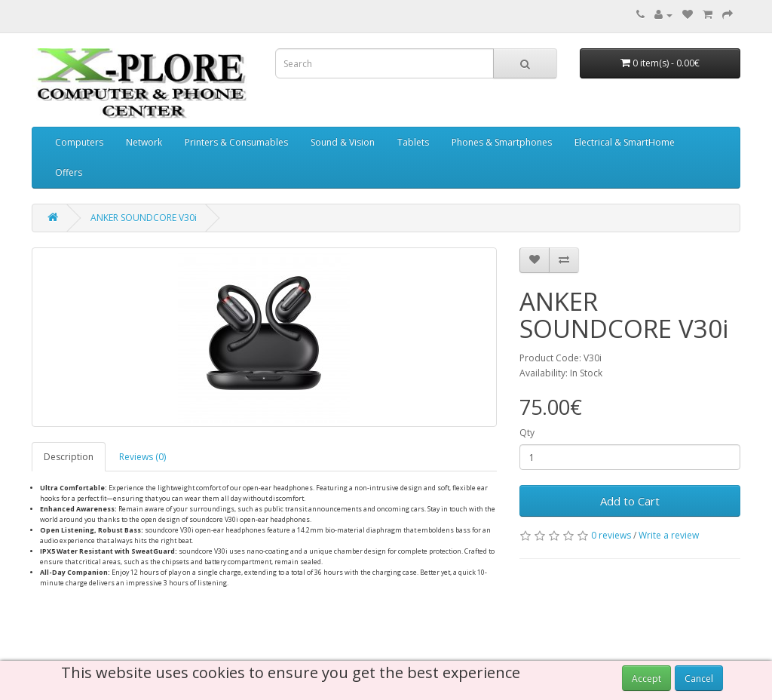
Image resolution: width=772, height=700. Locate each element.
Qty (527, 433)
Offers (69, 172)
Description (69, 457)
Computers (79, 142)
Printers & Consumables (236, 142)
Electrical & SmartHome (625, 142)
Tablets (413, 142)
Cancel (699, 679)
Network (144, 142)
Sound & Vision (343, 142)
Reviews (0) (142, 457)
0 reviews (611, 535)
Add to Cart (630, 501)
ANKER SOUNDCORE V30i (144, 218)
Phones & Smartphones (502, 142)
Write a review (669, 535)
